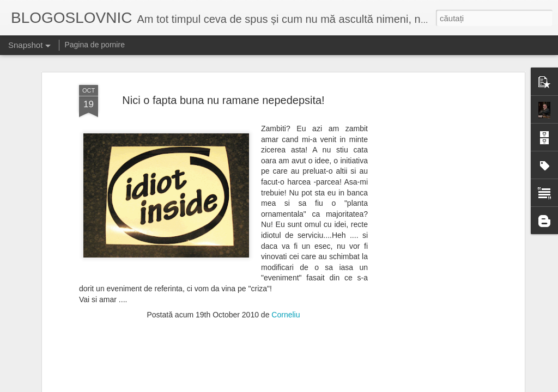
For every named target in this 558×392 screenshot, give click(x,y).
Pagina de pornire (95, 45)
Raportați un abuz (376, 386)
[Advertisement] (428, 194)
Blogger (339, 386)
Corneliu (286, 252)
